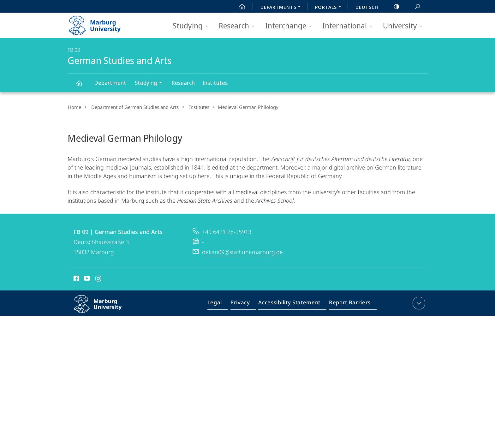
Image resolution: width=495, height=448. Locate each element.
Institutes (215, 83)
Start (239, 7)
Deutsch (367, 7)
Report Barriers (348, 307)
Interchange (290, 26)
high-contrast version (393, 7)
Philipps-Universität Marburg (104, 312)
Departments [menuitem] (282, 8)
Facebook (76, 282)
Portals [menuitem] (330, 8)
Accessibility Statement (291, 307)
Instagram (99, 282)
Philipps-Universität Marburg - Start (101, 23)
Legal (222, 307)
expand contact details (418, 306)
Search (414, 7)
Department (110, 83)
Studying (192, 26)
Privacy (245, 307)
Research (239, 26)
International (349, 26)
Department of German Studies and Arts (133, 107)
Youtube (86, 282)
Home (74, 107)
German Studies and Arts (83, 86)
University (405, 26)
